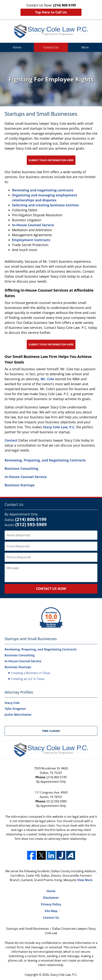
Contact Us (51, 47)
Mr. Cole (48, 379)
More (85, 47)
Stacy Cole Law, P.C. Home (51, 31)
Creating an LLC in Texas (28, 679)
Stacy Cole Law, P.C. (59, 427)
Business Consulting (21, 468)
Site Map (51, 911)
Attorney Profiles (19, 692)
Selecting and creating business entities (45, 205)
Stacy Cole (12, 703)
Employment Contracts (31, 240)
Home (17, 47)
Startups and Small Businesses (31, 639)
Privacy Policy (51, 904)
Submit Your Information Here (51, 160)
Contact (11, 440)
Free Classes (51, 731)
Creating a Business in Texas (31, 673)
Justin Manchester (18, 715)
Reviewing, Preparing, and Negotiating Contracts (45, 460)
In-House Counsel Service (33, 225)
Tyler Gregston (15, 709)
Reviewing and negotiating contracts (43, 190)
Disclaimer (51, 898)
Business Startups (20, 485)
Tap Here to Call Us (51, 12)
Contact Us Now (51, 589)
